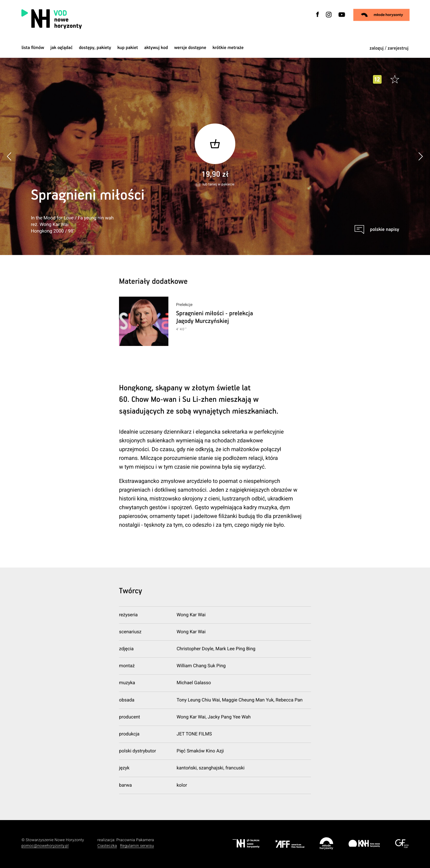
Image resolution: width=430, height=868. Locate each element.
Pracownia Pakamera (135, 840)
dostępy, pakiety (95, 48)
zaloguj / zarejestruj (389, 48)
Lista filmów (33, 48)
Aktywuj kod (156, 48)
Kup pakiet (128, 48)
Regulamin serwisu (137, 846)
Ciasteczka (107, 846)
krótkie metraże (228, 48)
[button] (421, 156)
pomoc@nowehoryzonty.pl (45, 846)
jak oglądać (62, 48)
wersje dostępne (190, 48)
